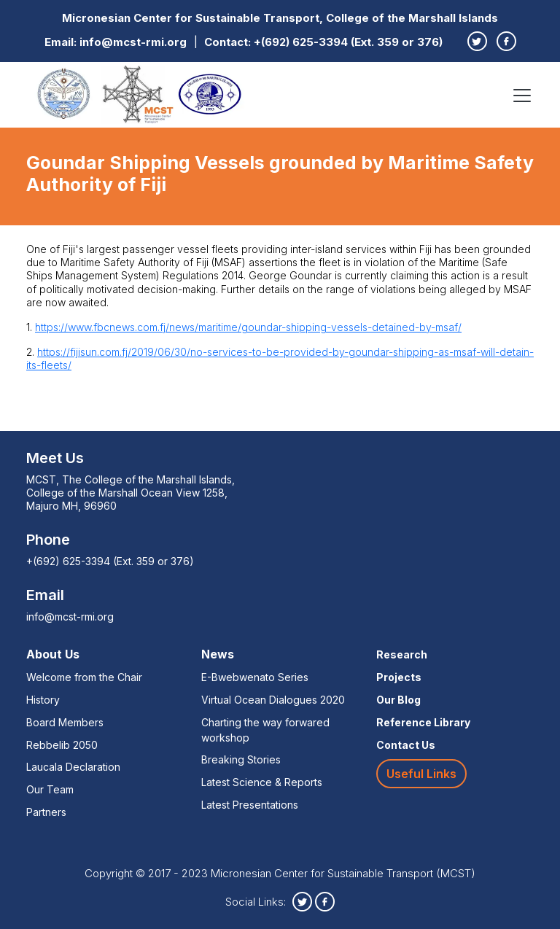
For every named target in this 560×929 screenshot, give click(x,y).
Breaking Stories (241, 759)
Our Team (50, 789)
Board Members (65, 722)
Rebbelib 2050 (62, 745)
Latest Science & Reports (262, 782)
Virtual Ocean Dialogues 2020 (273, 700)
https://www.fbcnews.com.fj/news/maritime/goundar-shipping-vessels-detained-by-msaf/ (248, 327)
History (43, 700)
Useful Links (421, 774)
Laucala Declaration (73, 767)
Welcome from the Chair (84, 677)
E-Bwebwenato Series (255, 677)
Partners (46, 812)
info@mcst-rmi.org (133, 42)
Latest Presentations (250, 805)
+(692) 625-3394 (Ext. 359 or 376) (348, 42)
